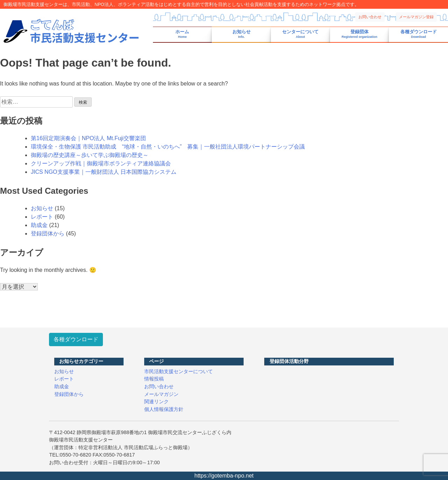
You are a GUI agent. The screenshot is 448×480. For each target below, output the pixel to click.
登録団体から (48, 234)
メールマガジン (161, 394)
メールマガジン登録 (416, 17)
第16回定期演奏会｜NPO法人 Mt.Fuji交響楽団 (88, 138)
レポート (42, 217)
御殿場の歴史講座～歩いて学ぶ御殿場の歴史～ (90, 155)
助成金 (39, 225)
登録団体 (359, 34)
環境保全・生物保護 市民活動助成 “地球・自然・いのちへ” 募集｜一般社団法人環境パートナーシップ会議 (168, 147)
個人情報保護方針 (164, 409)
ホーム (182, 34)
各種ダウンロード (419, 34)
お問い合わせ (370, 17)
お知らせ (241, 34)
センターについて (300, 34)
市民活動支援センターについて (178, 371)
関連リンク (156, 402)
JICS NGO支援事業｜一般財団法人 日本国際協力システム (104, 172)
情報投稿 (154, 379)
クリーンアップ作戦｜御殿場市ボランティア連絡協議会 (101, 163)
